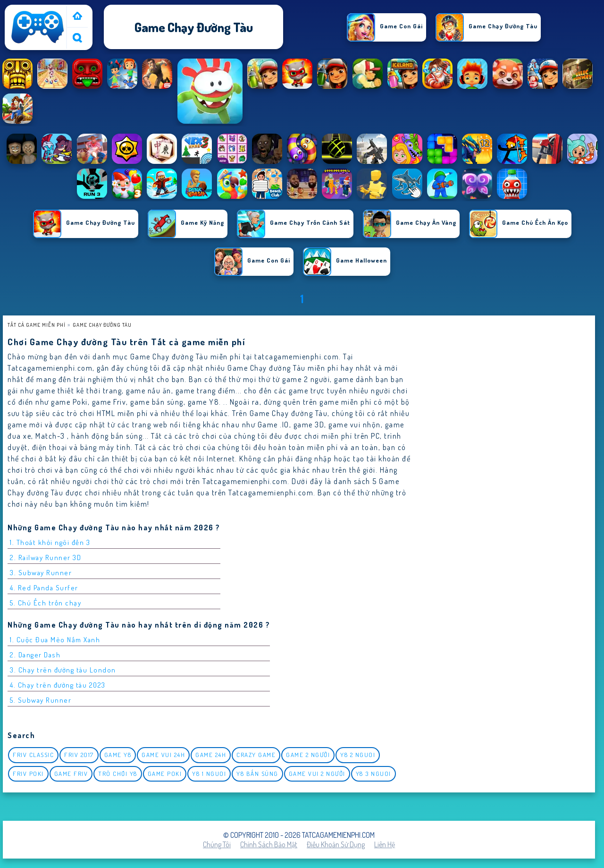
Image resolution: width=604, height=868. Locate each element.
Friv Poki (28, 774)
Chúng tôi (217, 844)
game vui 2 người (317, 774)
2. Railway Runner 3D (46, 557)
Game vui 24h (163, 755)
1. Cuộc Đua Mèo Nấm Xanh (55, 640)
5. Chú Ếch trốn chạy (46, 603)
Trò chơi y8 (118, 774)
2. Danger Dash (35, 655)
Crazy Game (256, 755)
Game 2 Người (308, 755)
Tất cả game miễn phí (37, 325)
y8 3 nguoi (373, 774)
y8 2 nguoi (358, 755)
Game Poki (165, 774)
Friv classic (33, 755)
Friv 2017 (79, 755)
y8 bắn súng (257, 774)
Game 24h (211, 755)
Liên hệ (385, 844)
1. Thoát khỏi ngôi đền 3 (50, 542)
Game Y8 (118, 755)
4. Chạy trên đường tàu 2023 (58, 685)
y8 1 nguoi (209, 774)
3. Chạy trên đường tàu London (63, 670)
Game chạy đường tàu (102, 325)
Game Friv (71, 774)
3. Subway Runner (41, 573)
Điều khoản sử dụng (336, 844)
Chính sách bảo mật (269, 844)
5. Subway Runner (41, 700)
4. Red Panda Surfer (44, 588)
